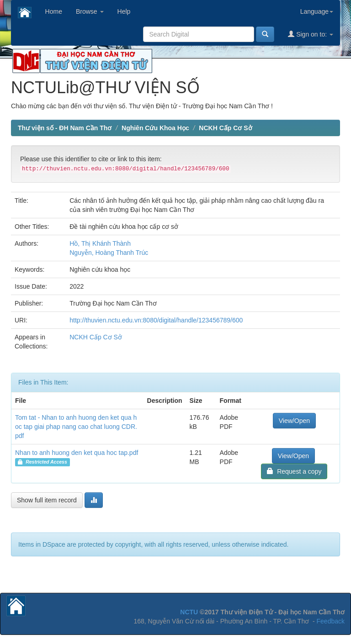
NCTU (189, 612)
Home (54, 11)
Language (317, 11)
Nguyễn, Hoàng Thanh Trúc (109, 253)
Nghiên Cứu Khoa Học (155, 128)
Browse (90, 11)
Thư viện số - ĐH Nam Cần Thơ (65, 128)
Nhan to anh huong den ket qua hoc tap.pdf (77, 453)
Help (124, 11)
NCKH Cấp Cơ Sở (225, 128)
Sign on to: (311, 34)
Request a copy (294, 471)
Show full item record (47, 500)
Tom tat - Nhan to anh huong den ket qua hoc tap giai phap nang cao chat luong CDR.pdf (76, 427)
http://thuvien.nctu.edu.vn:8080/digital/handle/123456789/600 (156, 320)
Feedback (331, 621)
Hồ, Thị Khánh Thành (100, 243)
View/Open (294, 421)
